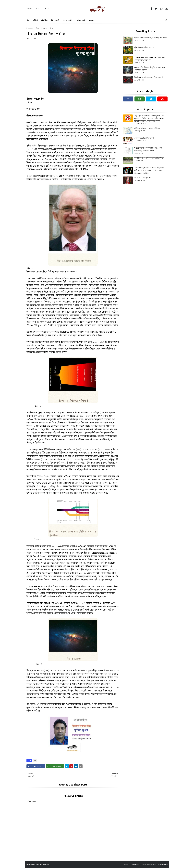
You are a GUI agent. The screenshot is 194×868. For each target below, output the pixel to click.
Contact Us (135, 865)
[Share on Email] (81, 766)
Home (30, 9)
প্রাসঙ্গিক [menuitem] (44, 20)
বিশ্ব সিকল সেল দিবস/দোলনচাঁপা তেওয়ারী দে (150, 77)
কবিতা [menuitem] (35, 20)
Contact (47, 9)
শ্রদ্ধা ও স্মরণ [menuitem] (80, 20)
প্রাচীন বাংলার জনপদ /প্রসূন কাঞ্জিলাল (147, 128)
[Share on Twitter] (67, 766)
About (37, 9)
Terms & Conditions (149, 865)
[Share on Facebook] (36, 766)
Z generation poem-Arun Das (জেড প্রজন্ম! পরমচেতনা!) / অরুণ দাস (150, 59)
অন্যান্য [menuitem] (91, 20)
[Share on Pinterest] (71, 766)
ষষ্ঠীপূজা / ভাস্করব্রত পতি (143, 178)
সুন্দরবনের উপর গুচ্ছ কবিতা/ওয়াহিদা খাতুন (149, 158)
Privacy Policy (163, 865)
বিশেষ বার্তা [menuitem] (55, 20)
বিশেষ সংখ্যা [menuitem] (67, 20)
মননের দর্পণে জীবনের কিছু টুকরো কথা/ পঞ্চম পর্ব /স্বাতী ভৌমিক (150, 69)
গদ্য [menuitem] (28, 20)
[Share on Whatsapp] (55, 766)
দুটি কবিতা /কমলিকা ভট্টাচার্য (144, 48)
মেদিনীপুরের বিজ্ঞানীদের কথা (144, 138)
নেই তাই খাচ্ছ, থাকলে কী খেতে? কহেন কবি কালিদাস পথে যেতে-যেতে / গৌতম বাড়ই (149, 169)
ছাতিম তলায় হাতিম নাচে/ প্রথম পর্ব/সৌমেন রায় (151, 38)
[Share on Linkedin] (76, 766)
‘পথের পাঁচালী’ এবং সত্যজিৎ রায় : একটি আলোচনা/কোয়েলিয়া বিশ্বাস (148, 149)
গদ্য (33, 28)
